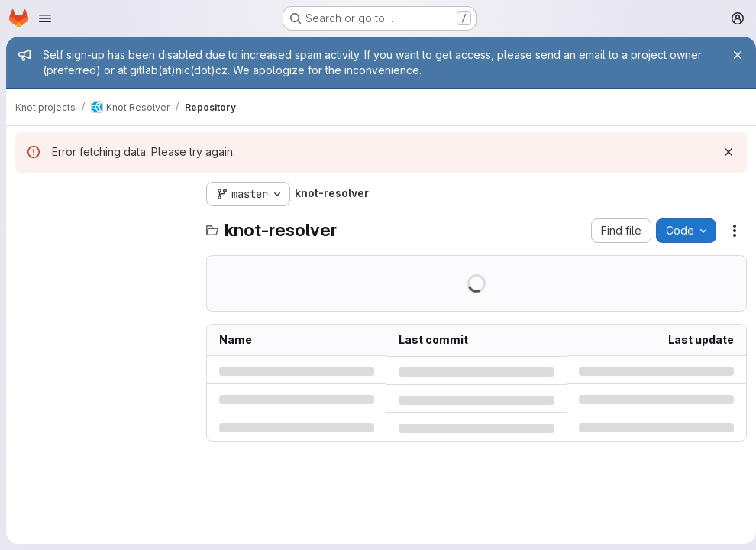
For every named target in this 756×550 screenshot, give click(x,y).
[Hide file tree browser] (27, 194)
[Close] (732, 55)
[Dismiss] (722, 152)
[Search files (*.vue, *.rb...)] (103, 225)
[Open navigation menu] (45, 18)
